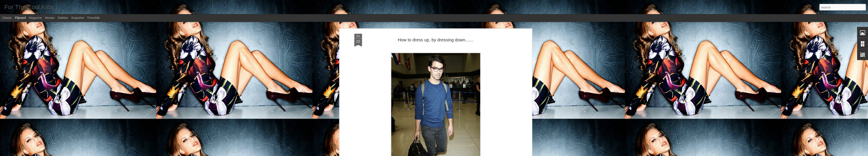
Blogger (448, 154)
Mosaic (50, 18)
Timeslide (93, 18)
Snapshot (78, 18)
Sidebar (63, 18)
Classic (7, 18)
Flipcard (20, 18)
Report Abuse (460, 154)
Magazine (35, 18)
